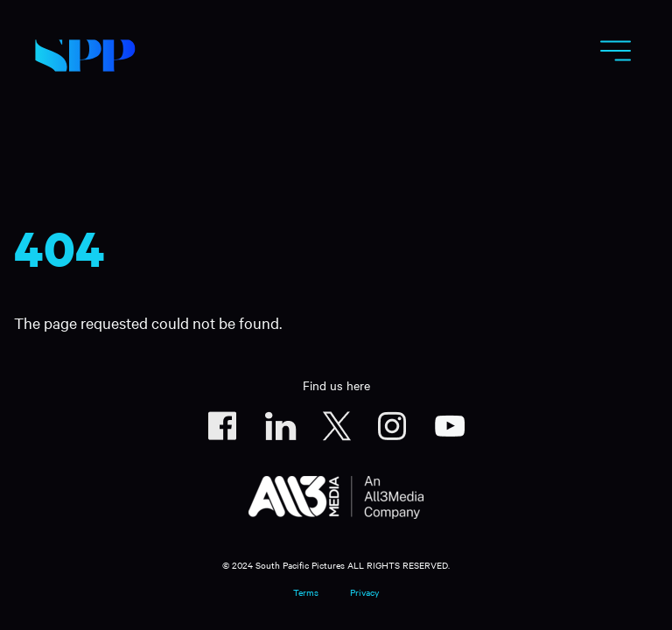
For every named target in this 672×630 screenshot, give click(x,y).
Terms (306, 592)
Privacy (364, 592)
